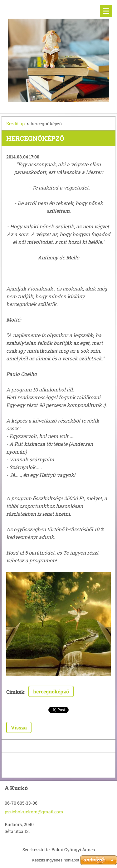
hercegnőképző (51, 691)
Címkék (15, 692)
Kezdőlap (15, 123)
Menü (106, 11)
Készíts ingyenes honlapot (56, 860)
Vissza (19, 727)
